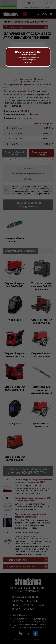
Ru (31, 62)
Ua (25, 62)
